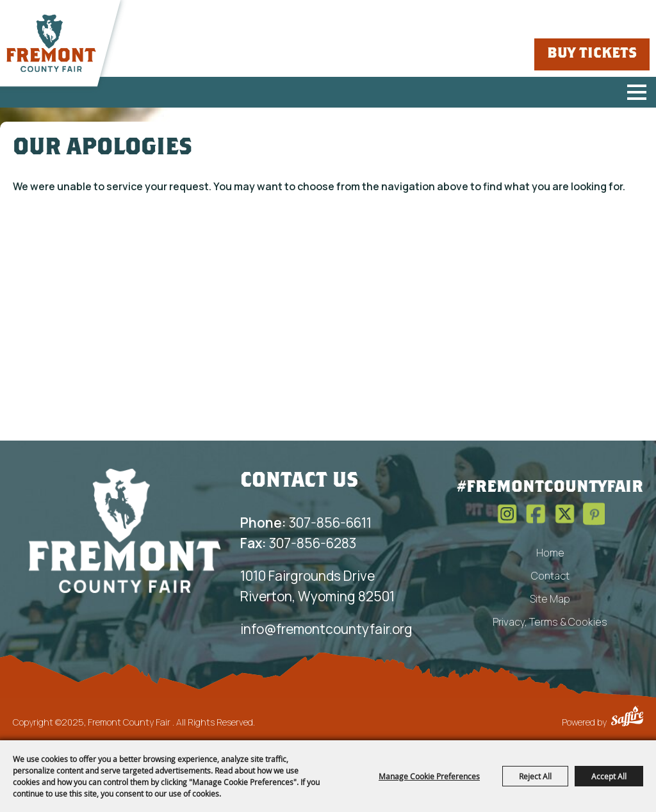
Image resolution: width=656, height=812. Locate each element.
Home (550, 553)
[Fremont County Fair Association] (125, 530)
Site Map (550, 599)
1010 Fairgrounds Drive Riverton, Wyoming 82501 (317, 586)
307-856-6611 (306, 523)
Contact (550, 576)
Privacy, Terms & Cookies (550, 622)
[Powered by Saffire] (627, 718)
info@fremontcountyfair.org (326, 629)
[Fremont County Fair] (51, 44)
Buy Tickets (592, 54)
